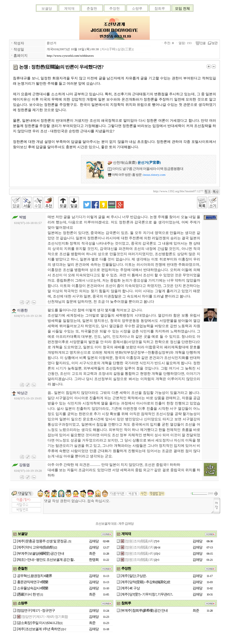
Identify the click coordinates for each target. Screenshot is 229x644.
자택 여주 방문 (121, 175)
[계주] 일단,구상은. (134, 576)
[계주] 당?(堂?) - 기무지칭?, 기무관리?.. (147, 594)
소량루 (137, 9)
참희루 (160, 9)
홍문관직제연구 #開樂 (33, 582)
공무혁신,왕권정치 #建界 (34, 576)
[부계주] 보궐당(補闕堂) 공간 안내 (41, 553)
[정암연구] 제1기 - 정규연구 (36, 610)
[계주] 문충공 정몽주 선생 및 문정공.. (43, 541)
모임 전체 (182, 9)
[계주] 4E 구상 (130, 588)
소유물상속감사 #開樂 (33, 588)
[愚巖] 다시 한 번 (28, 594)
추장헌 (114, 9)
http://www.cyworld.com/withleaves (70, 56)
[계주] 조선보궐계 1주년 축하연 (39, 629)
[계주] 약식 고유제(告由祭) (36, 547)
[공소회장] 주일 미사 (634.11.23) (38, 623)
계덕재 (69, 9)
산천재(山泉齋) (134, 163)
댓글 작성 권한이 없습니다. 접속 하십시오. (129, 506)
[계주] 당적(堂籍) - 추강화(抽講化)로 (146, 582)
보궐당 (47, 9)
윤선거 (52, 43)
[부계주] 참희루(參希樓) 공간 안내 (144, 610)
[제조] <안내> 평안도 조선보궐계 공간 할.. (46, 560)
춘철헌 (92, 9)
